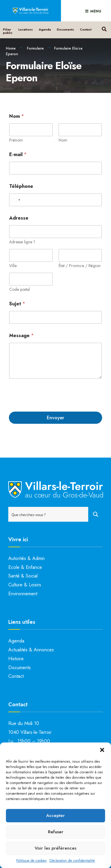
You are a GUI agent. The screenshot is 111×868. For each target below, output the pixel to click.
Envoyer (55, 418)
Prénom (16, 140)
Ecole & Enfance (25, 567)
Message (21, 335)
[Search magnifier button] (96, 514)
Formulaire (35, 48)
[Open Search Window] (104, 28)
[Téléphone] (55, 200)
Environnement (23, 594)
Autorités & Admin (26, 558)
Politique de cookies (31, 861)
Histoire (16, 659)
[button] (102, 750)
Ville (13, 266)
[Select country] (16, 200)
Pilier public (8, 31)
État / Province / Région (80, 266)
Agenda (45, 29)
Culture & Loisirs (25, 585)
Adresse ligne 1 (22, 242)
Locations (26, 29)
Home (11, 48)
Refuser (56, 832)
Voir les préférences (55, 848)
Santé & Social (23, 576)
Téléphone (21, 186)
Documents (65, 29)
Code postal (20, 289)
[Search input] (49, 514)
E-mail (18, 154)
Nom (63, 140)
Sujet (17, 304)
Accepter (55, 815)
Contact (86, 29)
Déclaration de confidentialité (72, 861)
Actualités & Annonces (31, 650)
